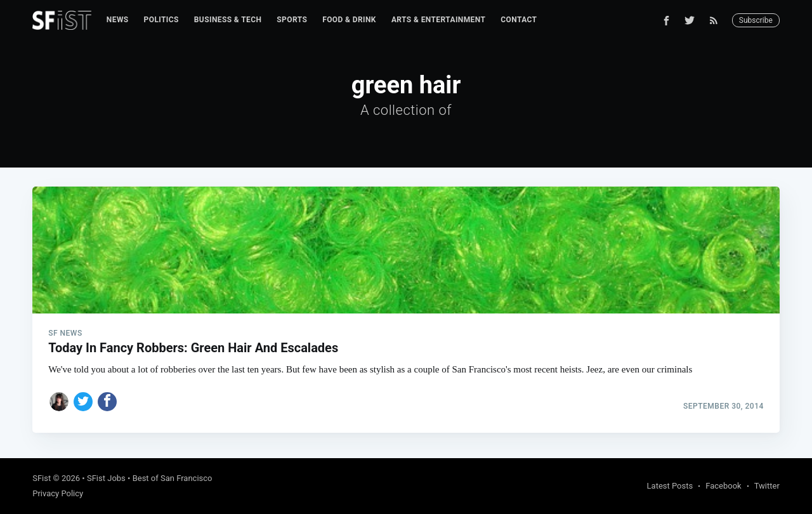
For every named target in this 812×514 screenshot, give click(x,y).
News (118, 20)
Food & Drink (349, 20)
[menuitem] (118, 20)
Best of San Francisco (173, 478)
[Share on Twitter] (83, 402)
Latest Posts (670, 486)
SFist (42, 478)
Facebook (723, 486)
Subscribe (756, 20)
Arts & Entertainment (438, 20)
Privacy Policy (58, 493)
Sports (292, 20)
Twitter (767, 486)
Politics (161, 20)
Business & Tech (228, 20)
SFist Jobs (106, 478)
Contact (519, 20)
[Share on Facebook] (107, 402)
